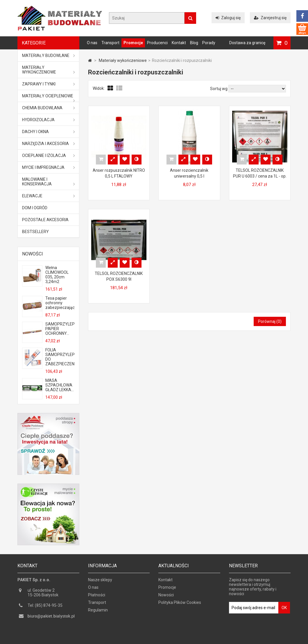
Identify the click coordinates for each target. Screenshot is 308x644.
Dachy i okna (49, 132)
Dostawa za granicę (247, 43)
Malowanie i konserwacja (49, 182)
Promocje (133, 43)
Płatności (97, 596)
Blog (194, 43)
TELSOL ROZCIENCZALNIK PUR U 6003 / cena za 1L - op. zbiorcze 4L (260, 176)
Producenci (157, 43)
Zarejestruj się (270, 18)
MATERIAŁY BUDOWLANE (49, 56)
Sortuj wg (219, 89)
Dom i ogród (35, 208)
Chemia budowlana (49, 108)
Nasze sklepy (100, 581)
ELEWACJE (49, 196)
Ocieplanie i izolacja (49, 155)
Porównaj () (270, 321)
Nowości (33, 254)
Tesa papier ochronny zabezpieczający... (60, 303)
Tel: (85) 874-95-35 (45, 607)
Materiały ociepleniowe (49, 98)
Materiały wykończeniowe (49, 70)
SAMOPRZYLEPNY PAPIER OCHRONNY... (60, 329)
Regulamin (98, 611)
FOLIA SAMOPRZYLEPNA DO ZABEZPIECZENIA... (60, 357)
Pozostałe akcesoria (45, 220)
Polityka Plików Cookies (180, 604)
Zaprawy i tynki (49, 84)
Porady (209, 43)
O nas (92, 43)
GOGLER (171, 639)
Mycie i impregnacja (49, 167)
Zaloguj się (228, 18)
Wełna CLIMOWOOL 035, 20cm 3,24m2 (57, 275)
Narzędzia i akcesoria (49, 144)
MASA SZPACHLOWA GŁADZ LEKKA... (60, 385)
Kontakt (179, 43)
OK (284, 609)
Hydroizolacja (49, 120)
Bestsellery (35, 232)
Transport (110, 43)
